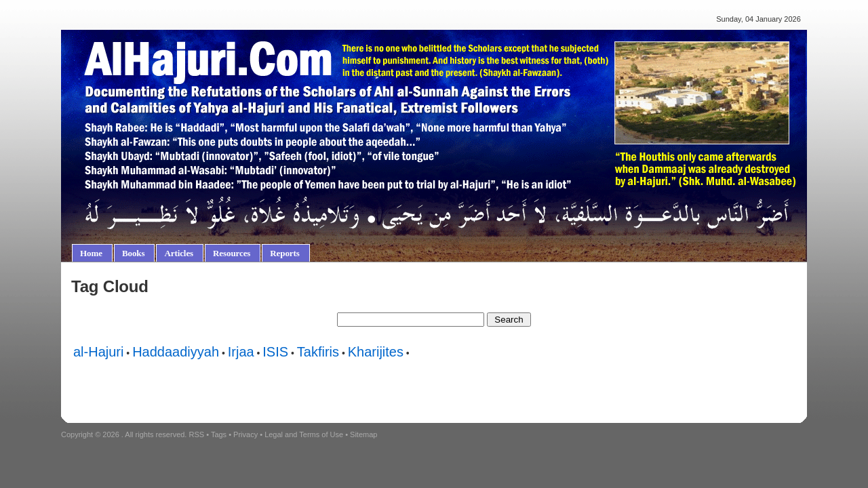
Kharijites (376, 352)
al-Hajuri (98, 352)
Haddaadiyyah (176, 352)
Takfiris (318, 352)
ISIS (275, 352)
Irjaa (241, 352)
